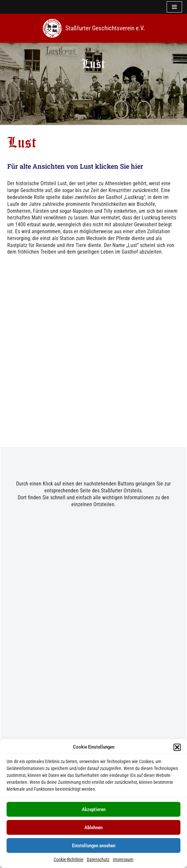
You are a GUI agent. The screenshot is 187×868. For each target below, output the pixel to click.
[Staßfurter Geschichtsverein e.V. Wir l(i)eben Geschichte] (94, 28)
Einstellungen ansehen (94, 846)
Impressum (123, 859)
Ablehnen (93, 828)
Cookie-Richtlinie (69, 859)
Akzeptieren (94, 809)
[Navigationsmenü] (174, 7)
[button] (177, 747)
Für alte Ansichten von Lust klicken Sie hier (75, 166)
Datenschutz (98, 859)
